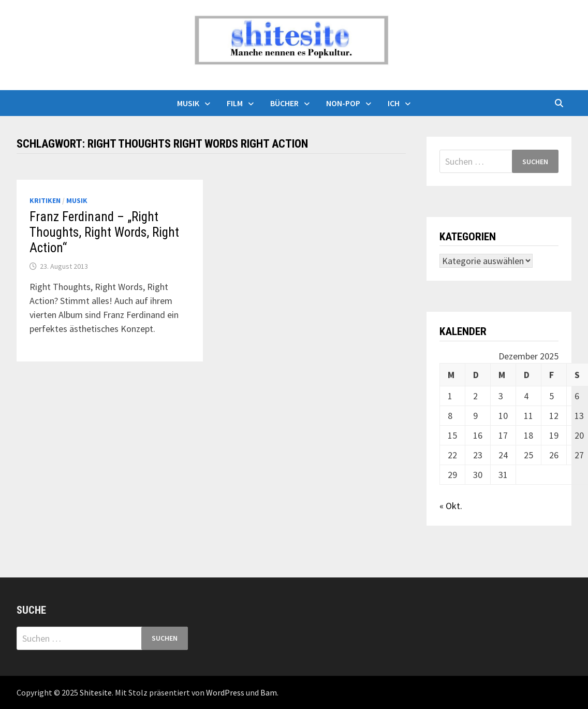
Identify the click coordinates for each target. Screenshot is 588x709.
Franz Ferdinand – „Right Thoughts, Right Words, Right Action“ (104, 232)
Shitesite (96, 692)
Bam (269, 692)
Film (235, 103)
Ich (394, 103)
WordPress (225, 692)
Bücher (284, 103)
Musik (188, 103)
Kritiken (45, 200)
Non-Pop (343, 103)
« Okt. (451, 506)
